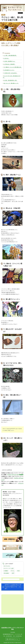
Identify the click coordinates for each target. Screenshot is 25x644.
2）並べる (7, 58)
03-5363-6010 (9, 636)
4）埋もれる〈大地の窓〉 (10, 64)
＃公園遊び (6, 571)
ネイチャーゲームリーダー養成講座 (15, 475)
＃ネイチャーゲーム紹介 (9, 568)
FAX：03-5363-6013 (17, 636)
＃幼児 (18, 571)
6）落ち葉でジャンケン (9, 70)
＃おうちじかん (7, 566)
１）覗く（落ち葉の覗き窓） (10, 55)
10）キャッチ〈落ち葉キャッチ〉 (11, 83)
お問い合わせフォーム (13, 639)
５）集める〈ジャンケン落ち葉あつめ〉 (13, 67)
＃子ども (12, 571)
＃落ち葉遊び (6, 573)
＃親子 (13, 573)
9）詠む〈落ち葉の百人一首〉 (11, 80)
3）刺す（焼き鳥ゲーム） (10, 61)
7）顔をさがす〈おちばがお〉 (11, 73)
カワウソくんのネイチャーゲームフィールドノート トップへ (13, 587)
